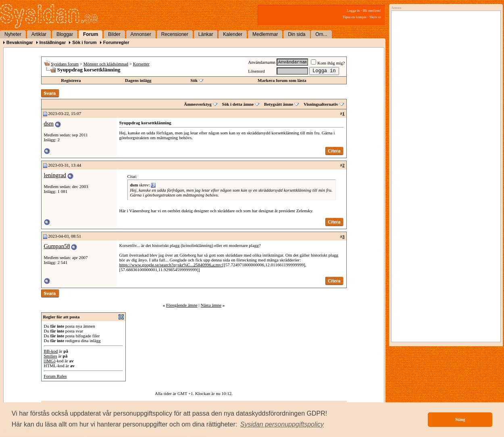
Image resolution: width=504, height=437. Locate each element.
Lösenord (256, 71)
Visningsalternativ (321, 104)
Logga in (353, 10)
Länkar (206, 34)
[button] (282, 424)
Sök (194, 80)
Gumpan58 (57, 246)
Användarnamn (262, 62)
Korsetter (141, 64)
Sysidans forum (65, 64)
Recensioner (175, 34)
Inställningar (53, 42)
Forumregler (116, 42)
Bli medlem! (372, 10)
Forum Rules (55, 376)
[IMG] (50, 361)
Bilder (114, 34)
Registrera (71, 80)
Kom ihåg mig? (328, 63)
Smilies (51, 356)
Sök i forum (84, 42)
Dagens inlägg (138, 80)
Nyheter (13, 34)
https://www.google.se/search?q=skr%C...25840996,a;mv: (171, 265)
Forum (91, 34)
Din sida (297, 34)
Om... (321, 34)
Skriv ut (375, 17)
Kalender (233, 34)
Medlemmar (265, 34)
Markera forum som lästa (282, 80)
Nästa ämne (211, 305)
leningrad (55, 175)
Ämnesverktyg (198, 104)
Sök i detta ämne (238, 104)
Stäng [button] (460, 419)
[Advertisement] (444, 96)
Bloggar (65, 34)
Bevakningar (20, 42)
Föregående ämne (182, 305)
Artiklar (39, 34)
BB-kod (51, 351)
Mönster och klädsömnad (106, 64)
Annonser (141, 34)
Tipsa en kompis (355, 17)
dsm (49, 123)
